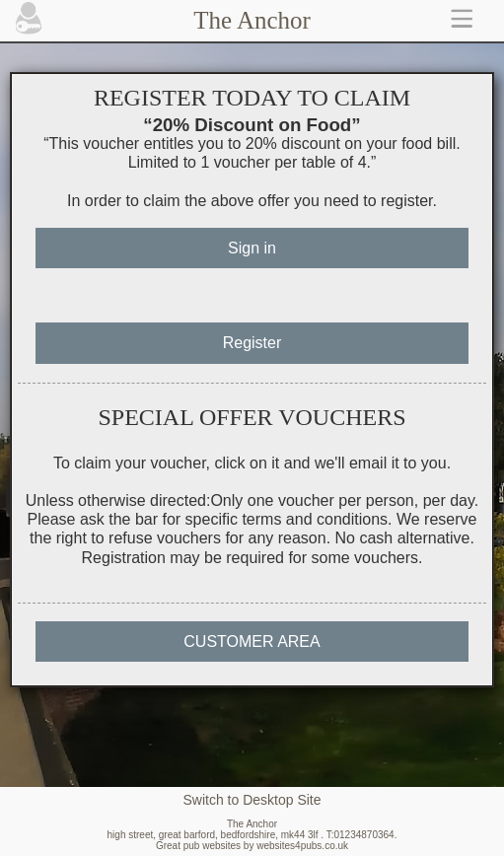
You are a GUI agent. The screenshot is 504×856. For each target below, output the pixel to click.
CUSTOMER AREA (252, 642)
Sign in (252, 248)
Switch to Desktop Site (252, 800)
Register (252, 343)
